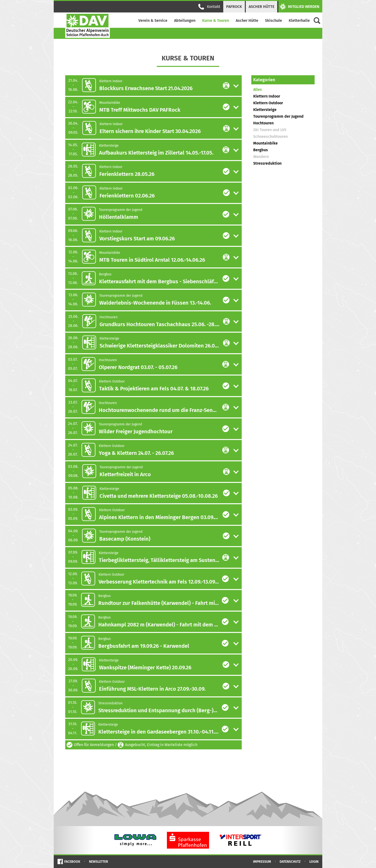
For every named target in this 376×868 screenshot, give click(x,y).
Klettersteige (265, 110)
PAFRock (234, 7)
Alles (258, 90)
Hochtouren (263, 123)
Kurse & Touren (216, 20)
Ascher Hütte (261, 7)
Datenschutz (290, 862)
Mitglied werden (299, 7)
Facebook (72, 862)
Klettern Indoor (267, 96)
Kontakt (209, 7)
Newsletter (99, 862)
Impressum (262, 862)
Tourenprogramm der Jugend (278, 116)
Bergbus (261, 150)
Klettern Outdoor (268, 103)
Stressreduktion (267, 163)
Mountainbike (265, 143)
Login (314, 862)
